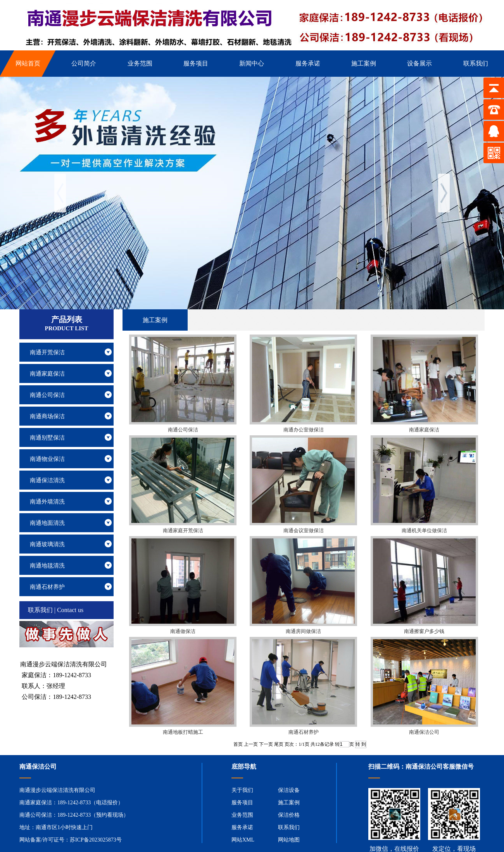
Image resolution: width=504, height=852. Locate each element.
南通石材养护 (304, 732)
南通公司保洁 (183, 430)
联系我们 (289, 827)
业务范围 (242, 815)
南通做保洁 (183, 631)
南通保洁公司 (424, 732)
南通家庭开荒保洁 (183, 530)
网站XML (243, 840)
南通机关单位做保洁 (424, 530)
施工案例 (289, 803)
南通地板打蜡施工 (183, 732)
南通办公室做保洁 (304, 430)
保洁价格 (289, 815)
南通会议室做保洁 (304, 530)
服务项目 (242, 803)
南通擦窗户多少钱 (424, 631)
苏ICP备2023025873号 (96, 840)
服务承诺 (242, 827)
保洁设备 (289, 790)
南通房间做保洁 (303, 631)
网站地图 (289, 840)
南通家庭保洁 (424, 430)
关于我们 (242, 790)
